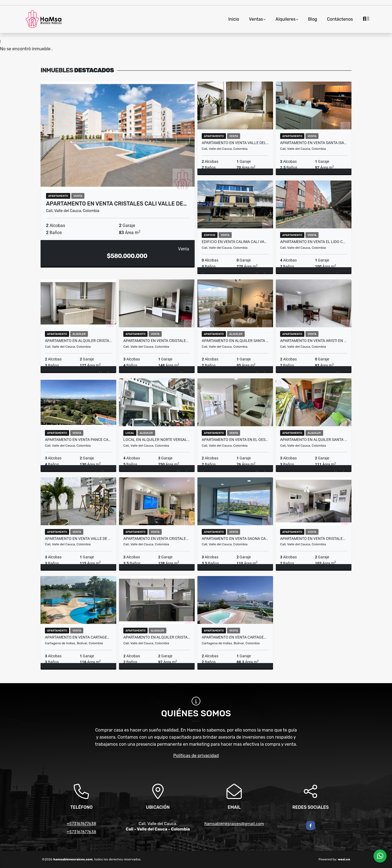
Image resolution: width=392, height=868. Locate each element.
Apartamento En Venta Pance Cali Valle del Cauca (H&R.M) (78, 440)
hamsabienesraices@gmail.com (234, 824)
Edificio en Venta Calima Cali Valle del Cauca (235, 242)
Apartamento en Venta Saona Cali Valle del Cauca (235, 539)
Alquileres (286, 19)
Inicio (234, 19)
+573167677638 (81, 824)
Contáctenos (340, 19)
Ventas (256, 19)
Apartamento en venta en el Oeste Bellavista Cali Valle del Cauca (235, 440)
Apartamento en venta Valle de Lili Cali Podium (78, 539)
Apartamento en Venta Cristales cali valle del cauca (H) (314, 539)
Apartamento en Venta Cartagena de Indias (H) (78, 637)
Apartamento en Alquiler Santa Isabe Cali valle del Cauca (314, 440)
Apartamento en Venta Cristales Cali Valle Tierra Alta (157, 539)
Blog (313, 19)
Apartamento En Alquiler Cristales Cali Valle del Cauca (157, 637)
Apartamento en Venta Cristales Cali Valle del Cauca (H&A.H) (157, 341)
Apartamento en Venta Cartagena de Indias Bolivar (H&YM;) (235, 637)
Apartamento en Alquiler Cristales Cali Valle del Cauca (78, 341)
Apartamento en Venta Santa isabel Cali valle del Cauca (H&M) (314, 143)
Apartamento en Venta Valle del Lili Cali (235, 143)
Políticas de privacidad (196, 756)
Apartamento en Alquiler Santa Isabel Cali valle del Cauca (235, 341)
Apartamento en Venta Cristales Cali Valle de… (117, 204)
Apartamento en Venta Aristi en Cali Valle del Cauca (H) (314, 341)
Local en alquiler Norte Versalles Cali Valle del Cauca (157, 440)
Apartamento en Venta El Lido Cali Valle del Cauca (314, 242)
